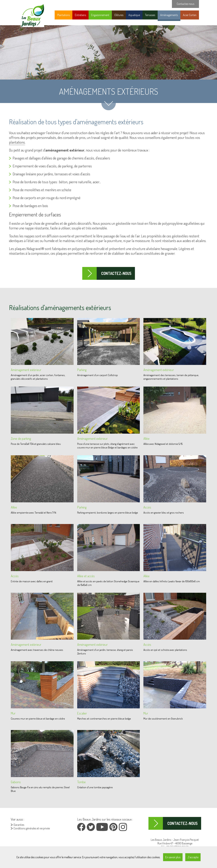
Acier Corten (190, 15)
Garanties (19, 825)
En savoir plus (173, 857)
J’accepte (193, 857)
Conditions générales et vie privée (32, 828)
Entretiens (80, 15)
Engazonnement (100, 15)
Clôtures (119, 15)
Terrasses (150, 15)
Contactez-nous (116, 273)
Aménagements (169, 15)
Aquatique (134, 15)
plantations (17, 142)
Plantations (63, 15)
